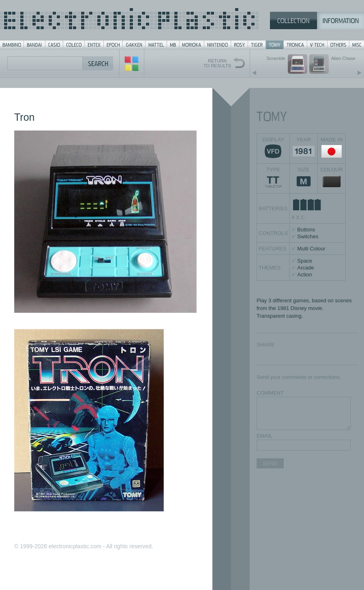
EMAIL (264, 436)
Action (304, 275)
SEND (270, 463)
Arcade (305, 268)
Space (305, 261)
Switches (308, 236)
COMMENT (270, 393)
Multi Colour (311, 249)
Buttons (306, 230)
